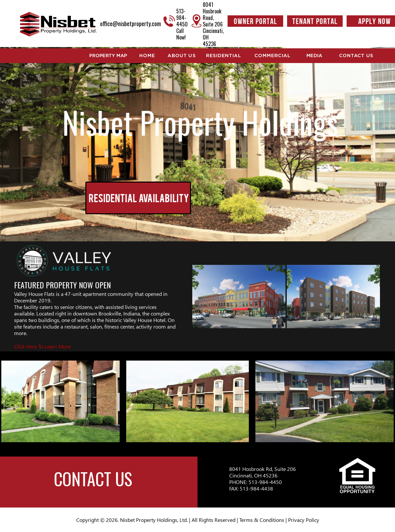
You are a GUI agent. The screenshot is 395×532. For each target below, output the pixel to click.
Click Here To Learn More (42, 346)
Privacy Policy (304, 520)
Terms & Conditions (262, 520)
